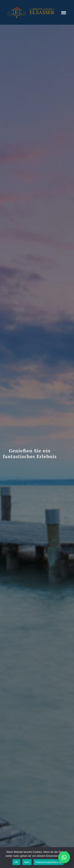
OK (16, 862)
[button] (64, 857)
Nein (27, 862)
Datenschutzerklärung (48, 862)
